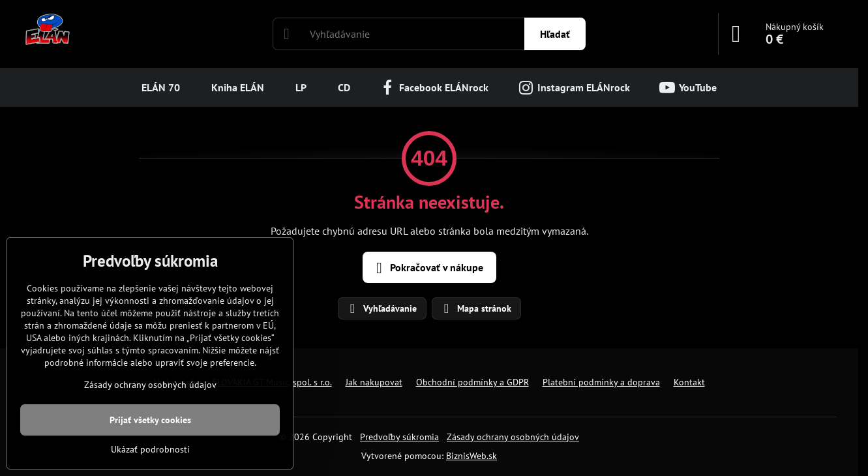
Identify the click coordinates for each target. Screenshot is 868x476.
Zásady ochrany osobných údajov (513, 437)
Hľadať (555, 34)
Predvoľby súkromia (399, 437)
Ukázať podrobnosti (150, 449)
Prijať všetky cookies (150, 420)
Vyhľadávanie (382, 308)
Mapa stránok (476, 308)
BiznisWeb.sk (471, 456)
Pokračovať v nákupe (427, 268)
